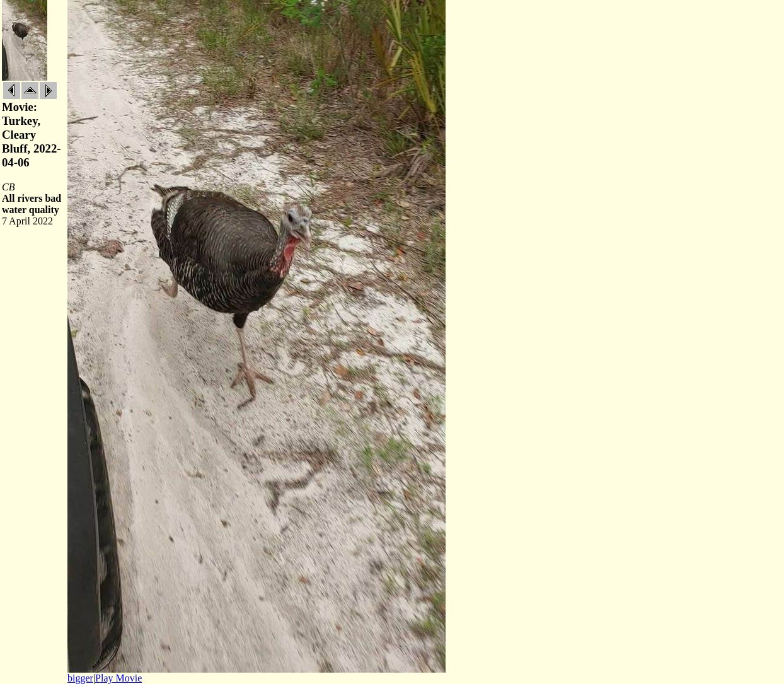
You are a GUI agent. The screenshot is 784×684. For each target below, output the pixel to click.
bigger (80, 678)
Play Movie (118, 678)
